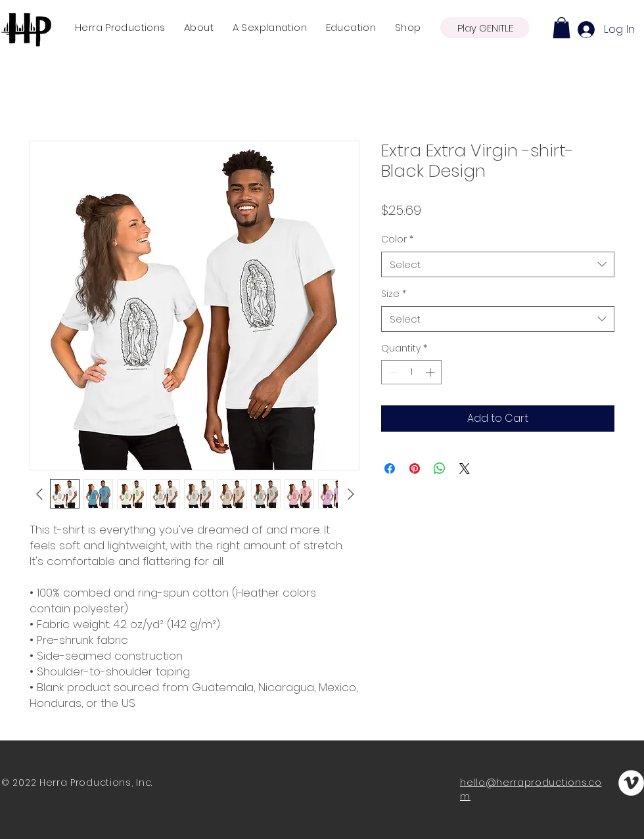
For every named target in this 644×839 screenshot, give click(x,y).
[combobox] (498, 264)
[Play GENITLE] (485, 28)
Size (394, 294)
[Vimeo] (631, 783)
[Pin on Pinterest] (415, 468)
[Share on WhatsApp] (440, 468)
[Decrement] (391, 372)
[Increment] (431, 372)
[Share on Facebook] (390, 468)
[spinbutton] (411, 372)
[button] (562, 28)
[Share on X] (465, 468)
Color (397, 239)
